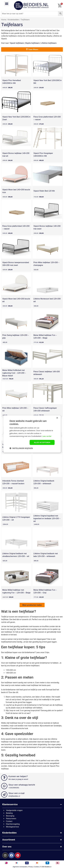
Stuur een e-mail (16, 793)
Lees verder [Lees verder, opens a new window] (47, 436)
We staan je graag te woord (18, 779)
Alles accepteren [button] (42, 442)
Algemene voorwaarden (20, 867)
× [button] (57, 418)
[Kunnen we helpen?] (4, 778)
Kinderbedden (13, 20)
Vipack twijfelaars (17, 43)
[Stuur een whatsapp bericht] (4, 786)
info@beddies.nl (14, 796)
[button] (7, 4)
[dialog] (32, 434)
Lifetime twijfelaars (49, 43)
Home (4, 20)
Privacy (31, 867)
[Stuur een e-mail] (4, 794)
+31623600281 (14, 788)
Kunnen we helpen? (18, 776)
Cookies (36, 867)
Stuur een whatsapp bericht (22, 785)
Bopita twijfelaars (33, 43)
